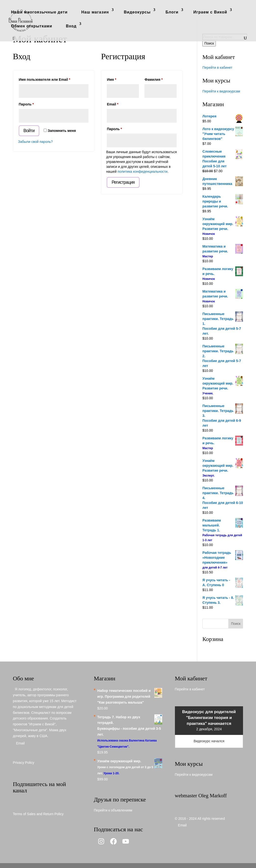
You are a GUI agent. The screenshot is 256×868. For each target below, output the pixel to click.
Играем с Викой (210, 12)
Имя (111, 80)
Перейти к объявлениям (113, 810)
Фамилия (154, 80)
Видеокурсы (137, 12)
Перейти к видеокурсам (221, 91)
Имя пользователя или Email (54, 79)
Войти (29, 131)
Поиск (209, 43)
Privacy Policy (24, 763)
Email (124, 103)
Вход (71, 26)
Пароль (37, 103)
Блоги (172, 12)
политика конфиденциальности (143, 171)
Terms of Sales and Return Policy (38, 814)
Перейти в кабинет (217, 68)
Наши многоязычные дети (39, 12)
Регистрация (123, 182)
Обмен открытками (32, 26)
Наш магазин (95, 12)
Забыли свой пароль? (36, 142)
